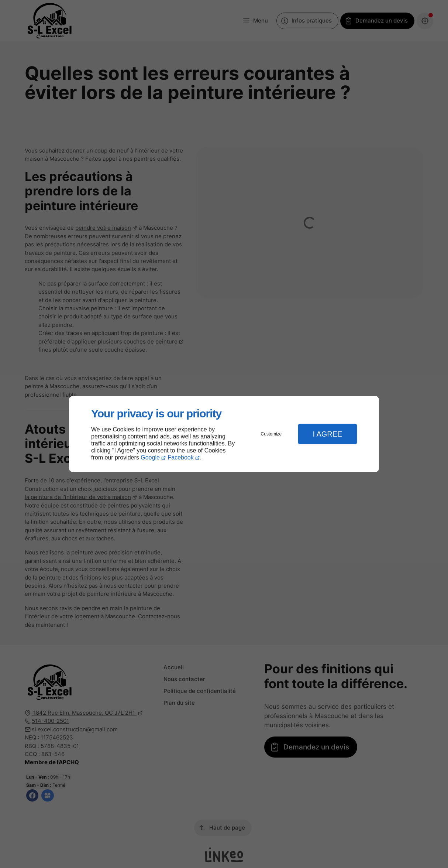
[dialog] (224, 434)
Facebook (181, 457)
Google (150, 457)
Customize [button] (271, 434)
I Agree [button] (327, 434)
